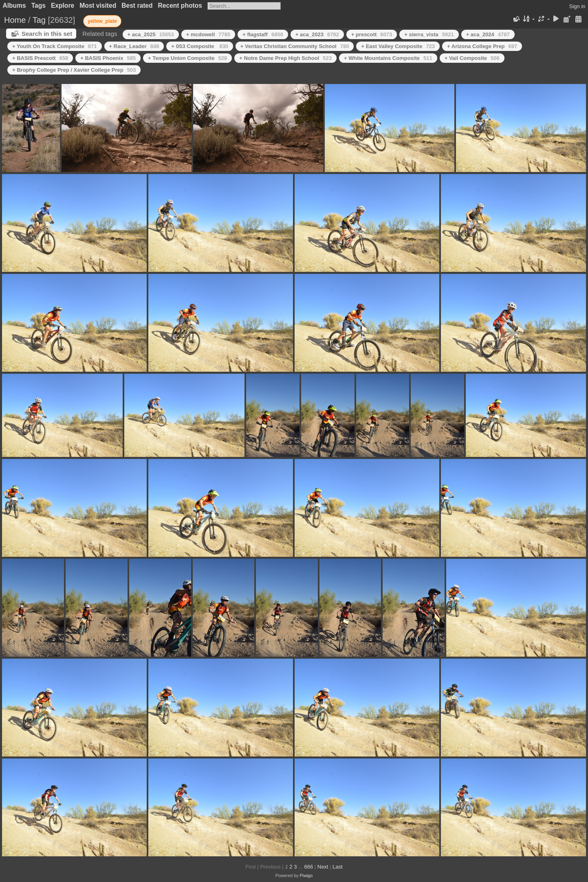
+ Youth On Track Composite (55, 46)
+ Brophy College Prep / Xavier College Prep (74, 70)
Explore (63, 6)
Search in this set (47, 34)
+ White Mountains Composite (388, 58)
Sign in (577, 6)
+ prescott (372, 34)
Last (338, 867)
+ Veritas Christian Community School (295, 46)
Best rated (137, 6)
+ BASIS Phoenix (108, 58)
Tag (39, 20)
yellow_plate (102, 21)
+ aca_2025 (151, 34)
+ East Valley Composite (398, 46)
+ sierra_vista (429, 34)
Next (323, 867)
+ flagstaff (263, 34)
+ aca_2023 (317, 34)
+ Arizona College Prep (482, 46)
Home (15, 20)
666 (308, 867)
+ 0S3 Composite (199, 46)
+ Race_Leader (134, 46)
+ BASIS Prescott (40, 58)
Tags (39, 6)
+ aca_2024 (488, 34)
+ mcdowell (208, 34)
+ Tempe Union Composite (187, 58)
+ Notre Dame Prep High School (285, 58)
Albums (14, 6)
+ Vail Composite (472, 58)
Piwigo (306, 875)
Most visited (98, 6)
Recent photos (180, 6)
